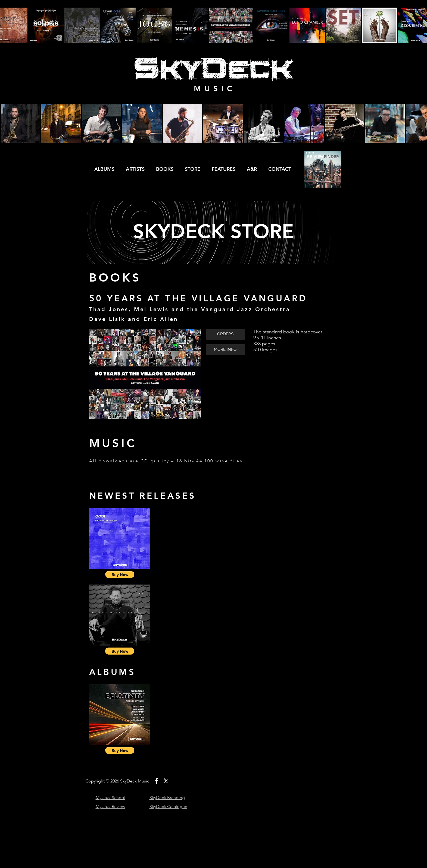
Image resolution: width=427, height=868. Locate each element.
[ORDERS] (225, 334)
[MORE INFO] (225, 350)
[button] (120, 575)
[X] (166, 781)
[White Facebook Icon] (157, 781)
